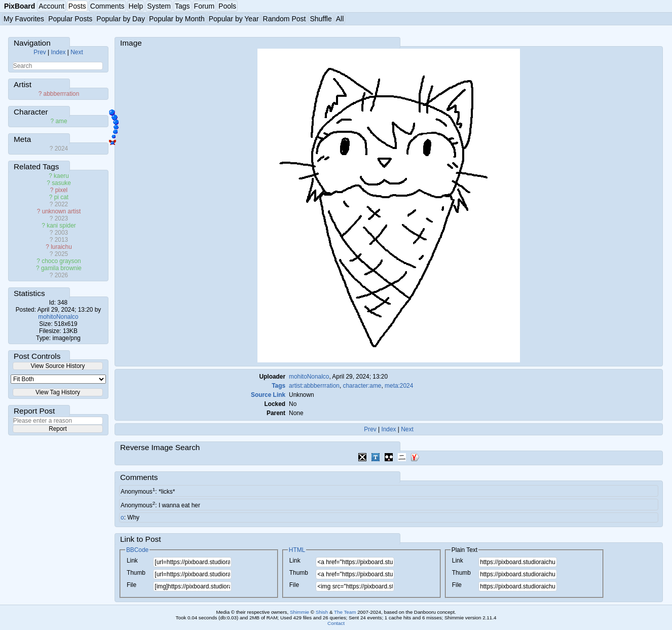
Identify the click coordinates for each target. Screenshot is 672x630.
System (159, 6)
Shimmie (300, 612)
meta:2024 (399, 386)
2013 (61, 240)
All (340, 19)
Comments (107, 6)
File (132, 585)
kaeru (61, 176)
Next (77, 52)
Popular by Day (121, 19)
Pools (227, 6)
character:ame (362, 386)
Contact (336, 623)
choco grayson (61, 261)
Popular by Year (234, 19)
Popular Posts (70, 19)
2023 (61, 218)
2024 (61, 149)
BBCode (137, 550)
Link (132, 561)
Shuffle (321, 19)
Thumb (136, 573)
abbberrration (62, 94)
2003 (61, 233)
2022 (61, 204)
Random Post (285, 19)
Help (136, 6)
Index (58, 52)
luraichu (61, 247)
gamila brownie (61, 268)
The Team (345, 612)
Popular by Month (177, 19)
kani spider (61, 226)
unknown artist (62, 211)
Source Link (268, 395)
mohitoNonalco (58, 317)
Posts (77, 6)
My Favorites (24, 19)
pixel (61, 190)
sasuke (61, 183)
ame (61, 121)
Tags (182, 6)
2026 (61, 275)
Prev (40, 52)
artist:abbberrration (314, 386)
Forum (204, 6)
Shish (322, 612)
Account (51, 6)
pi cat (61, 197)
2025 (61, 254)
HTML (297, 550)
